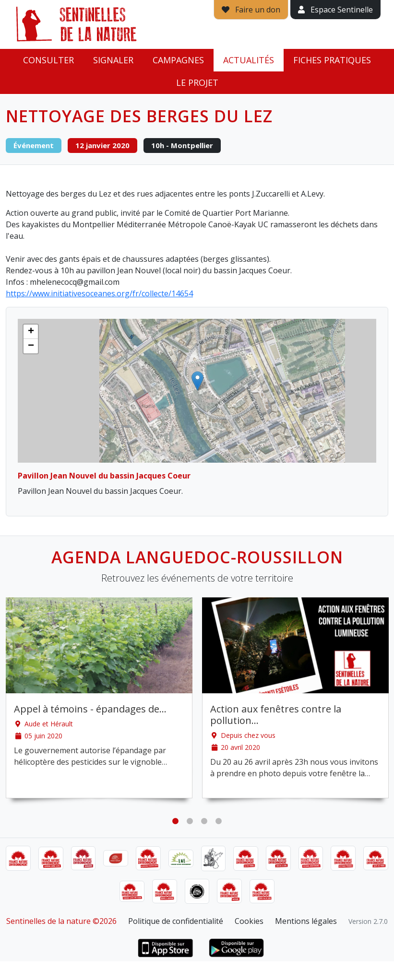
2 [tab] (190, 821)
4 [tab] (219, 821)
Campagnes (178, 60)
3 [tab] (204, 821)
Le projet (197, 82)
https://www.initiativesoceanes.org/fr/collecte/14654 (99, 293)
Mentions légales (306, 921)
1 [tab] (176, 821)
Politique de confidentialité (176, 921)
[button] (197, 381)
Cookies (249, 921)
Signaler (113, 60)
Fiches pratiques (332, 60)
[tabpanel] (99, 698)
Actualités (249, 60)
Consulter (48, 60)
